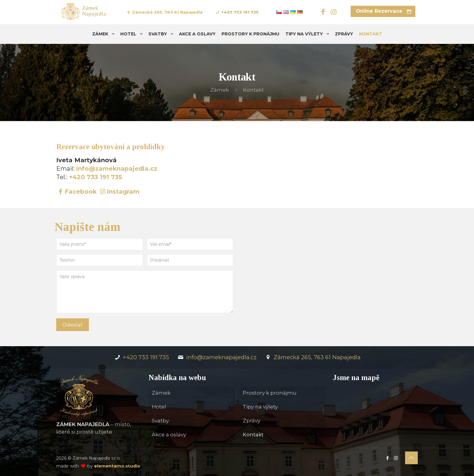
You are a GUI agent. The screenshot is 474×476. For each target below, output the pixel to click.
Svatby (160, 421)
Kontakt (253, 435)
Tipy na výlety (260, 407)
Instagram (123, 192)
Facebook (81, 192)
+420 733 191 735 (240, 12)
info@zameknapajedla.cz (117, 169)
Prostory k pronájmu (270, 393)
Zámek (219, 90)
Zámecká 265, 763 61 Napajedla (167, 12)
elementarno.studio (117, 466)
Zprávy (252, 421)
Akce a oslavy (169, 435)
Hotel (159, 407)
